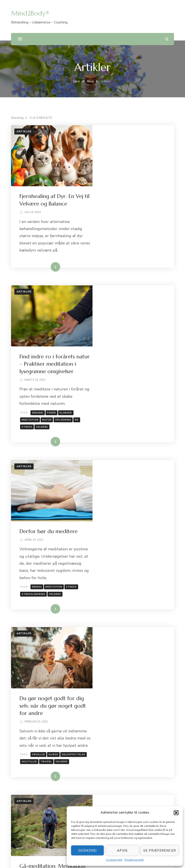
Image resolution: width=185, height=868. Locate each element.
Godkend (88, 851)
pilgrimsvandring (137, 675)
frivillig (120, 533)
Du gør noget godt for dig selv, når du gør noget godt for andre (133, 477)
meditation (112, 305)
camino (119, 668)
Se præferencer (160, 851)
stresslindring (115, 426)
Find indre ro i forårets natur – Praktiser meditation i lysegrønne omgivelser (87, 766)
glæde (135, 533)
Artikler (24, 131)
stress (109, 313)
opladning (145, 305)
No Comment (145, 614)
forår (133, 298)
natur (129, 305)
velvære (124, 313)
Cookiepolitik (114, 860)
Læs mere (127, 206)
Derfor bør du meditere (130, 356)
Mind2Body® (30, 13)
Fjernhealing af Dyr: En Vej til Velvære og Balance (64, 755)
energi (119, 419)
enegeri (120, 298)
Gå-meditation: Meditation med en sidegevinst (125, 598)
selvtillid (138, 540)
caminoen (135, 668)
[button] (176, 813)
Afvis (122, 851)
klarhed (148, 298)
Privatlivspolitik (134, 860)
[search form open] (167, 39)
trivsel (155, 540)
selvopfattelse (115, 540)
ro (159, 305)
